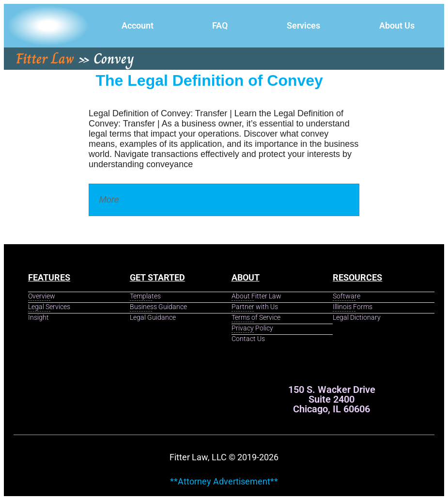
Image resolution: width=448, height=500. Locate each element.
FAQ (220, 25)
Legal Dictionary (153, 200)
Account (138, 25)
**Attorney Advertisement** (224, 481)
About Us (397, 25)
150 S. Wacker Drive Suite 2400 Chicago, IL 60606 (332, 399)
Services (303, 25)
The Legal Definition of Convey (209, 80)
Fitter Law (45, 59)
